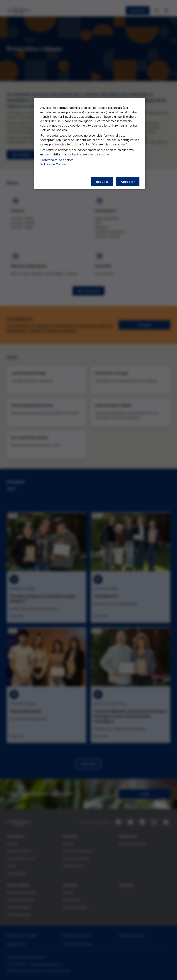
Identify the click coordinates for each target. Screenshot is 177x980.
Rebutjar (102, 182)
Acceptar (128, 182)
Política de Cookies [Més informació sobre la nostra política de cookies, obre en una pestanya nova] (54, 164)
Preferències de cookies (57, 160)
